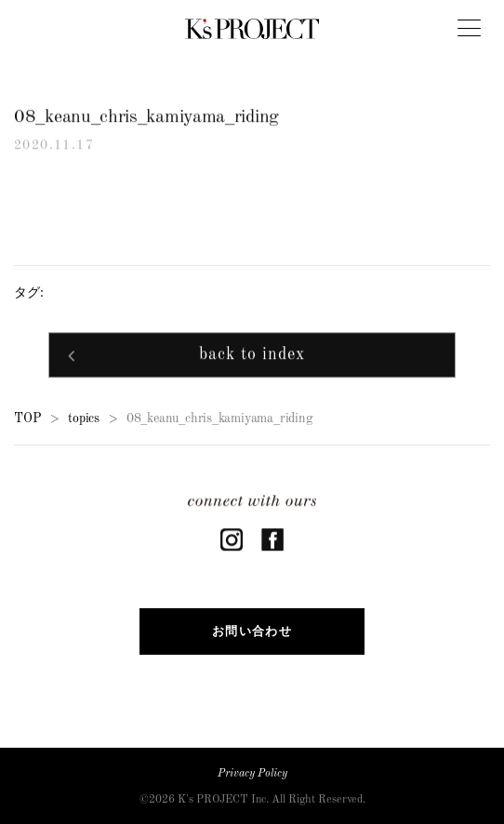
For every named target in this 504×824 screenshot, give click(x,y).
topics (84, 419)
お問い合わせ (252, 631)
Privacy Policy (252, 774)
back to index (252, 357)
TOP (27, 419)
